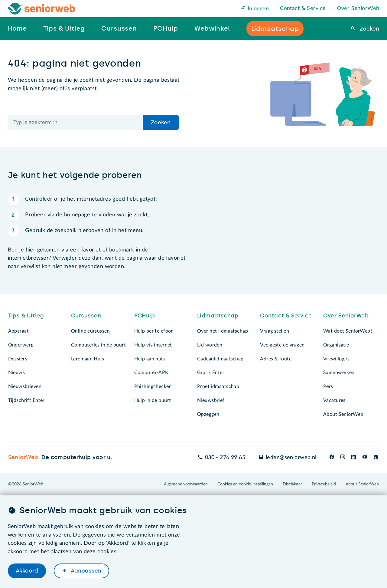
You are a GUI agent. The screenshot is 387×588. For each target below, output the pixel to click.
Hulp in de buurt (153, 400)
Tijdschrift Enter (26, 400)
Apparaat (18, 331)
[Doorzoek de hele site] (76, 122)
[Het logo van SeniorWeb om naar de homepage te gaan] (42, 9)
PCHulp (145, 316)
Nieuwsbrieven (25, 386)
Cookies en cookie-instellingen (245, 484)
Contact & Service (303, 8)
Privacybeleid (324, 484)
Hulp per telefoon (154, 331)
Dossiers (18, 359)
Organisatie (336, 345)
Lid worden (210, 345)
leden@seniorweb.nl (291, 458)
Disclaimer (292, 484)
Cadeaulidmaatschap (220, 359)
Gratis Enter (211, 373)
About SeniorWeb (343, 414)
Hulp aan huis (150, 359)
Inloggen (255, 9)
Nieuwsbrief (211, 400)
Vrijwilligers (337, 359)
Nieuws (17, 373)
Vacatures (334, 400)
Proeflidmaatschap (218, 386)
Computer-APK (151, 373)
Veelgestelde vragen (282, 345)
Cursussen (86, 316)
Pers (328, 386)
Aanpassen (85, 571)
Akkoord (27, 571)
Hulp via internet (153, 345)
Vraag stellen (275, 331)
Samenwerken (339, 373)
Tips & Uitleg (26, 316)
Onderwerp (21, 345)
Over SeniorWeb (358, 8)
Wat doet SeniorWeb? (348, 331)
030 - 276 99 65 (225, 458)
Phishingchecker (153, 386)
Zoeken (369, 29)
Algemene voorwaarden (186, 484)
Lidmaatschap (218, 316)
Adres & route (276, 359)
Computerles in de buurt (98, 345)
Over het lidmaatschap (223, 331)
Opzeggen (208, 414)
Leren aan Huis (88, 359)
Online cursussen (90, 331)
